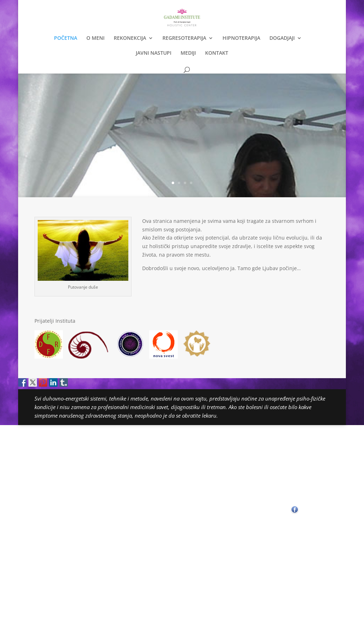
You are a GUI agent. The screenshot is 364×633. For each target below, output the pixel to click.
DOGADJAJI (282, 38)
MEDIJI (188, 53)
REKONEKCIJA (130, 38)
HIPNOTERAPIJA (241, 38)
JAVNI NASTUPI (154, 53)
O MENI (95, 38)
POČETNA (66, 38)
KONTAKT (217, 53)
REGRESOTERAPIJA (184, 38)
